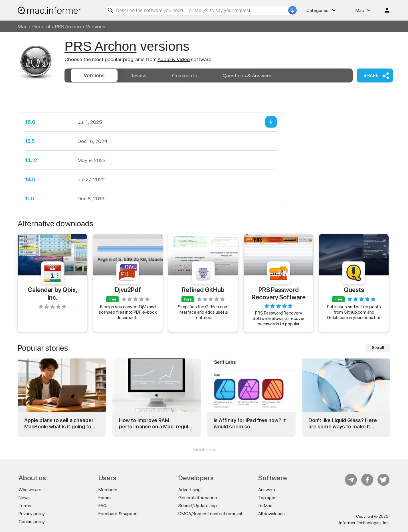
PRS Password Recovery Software (279, 293)
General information (198, 498)
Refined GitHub (203, 290)
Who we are (30, 490)
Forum (105, 498)
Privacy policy (32, 514)
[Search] (201, 10)
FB (367, 480)
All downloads (271, 514)
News (24, 498)
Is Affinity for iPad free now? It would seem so (250, 423)
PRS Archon (68, 26)
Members (108, 490)
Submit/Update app (198, 506)
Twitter (383, 480)
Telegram (351, 480)
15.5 (30, 141)
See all (378, 348)
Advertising (189, 490)
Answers (247, 75)
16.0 (30, 122)
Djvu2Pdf (128, 290)
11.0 (30, 199)
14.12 (31, 160)
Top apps (267, 498)
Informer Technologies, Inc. (364, 523)
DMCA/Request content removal (210, 514)
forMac (265, 506)
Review (138, 75)
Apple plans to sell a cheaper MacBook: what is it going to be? (59, 423)
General (41, 26)
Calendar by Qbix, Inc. (52, 293)
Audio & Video (174, 59)
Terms (25, 506)
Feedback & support (118, 514)
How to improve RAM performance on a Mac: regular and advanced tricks (156, 423)
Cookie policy (32, 522)
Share (371, 75)
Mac (23, 26)
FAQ (103, 506)
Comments (184, 75)
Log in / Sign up (384, 10)
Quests (354, 290)
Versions (94, 75)
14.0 (30, 179)
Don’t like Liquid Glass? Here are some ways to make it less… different (343, 423)
